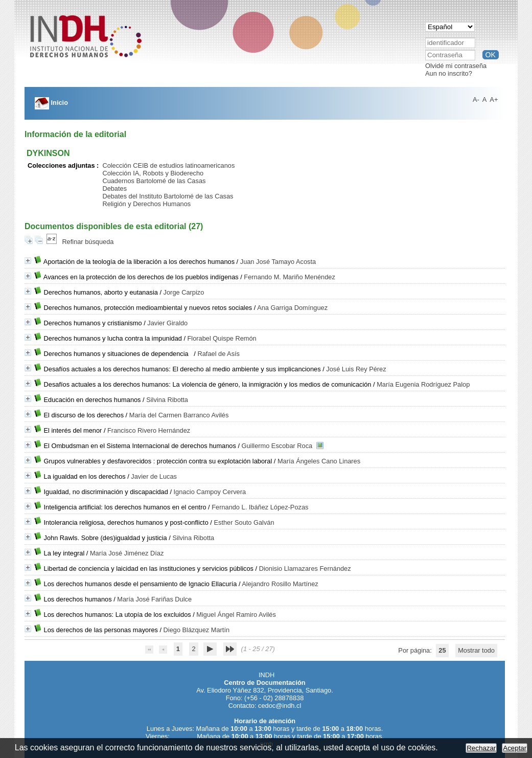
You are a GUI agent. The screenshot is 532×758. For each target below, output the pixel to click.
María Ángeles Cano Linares (319, 461)
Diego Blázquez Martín (196, 630)
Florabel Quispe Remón (222, 338)
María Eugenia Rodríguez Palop (423, 384)
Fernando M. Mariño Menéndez (290, 277)
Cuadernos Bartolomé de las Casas (154, 181)
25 (442, 650)
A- (476, 99)
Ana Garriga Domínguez (292, 308)
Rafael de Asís (218, 354)
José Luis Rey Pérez (356, 369)
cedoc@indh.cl (280, 706)
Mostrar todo (476, 650)
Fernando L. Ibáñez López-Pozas (260, 507)
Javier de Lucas (154, 476)
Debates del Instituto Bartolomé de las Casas (168, 196)
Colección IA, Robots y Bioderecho (153, 173)
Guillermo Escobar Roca (277, 446)
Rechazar (481, 748)
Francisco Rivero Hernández (149, 430)
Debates (114, 188)
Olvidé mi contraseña (456, 66)
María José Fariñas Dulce (154, 599)
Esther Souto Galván (244, 522)
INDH (267, 675)
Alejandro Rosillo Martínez (280, 584)
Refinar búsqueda (88, 242)
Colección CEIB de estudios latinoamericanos (168, 165)
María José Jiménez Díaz (127, 553)
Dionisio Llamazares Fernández (305, 569)
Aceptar (515, 748)
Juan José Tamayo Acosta (278, 262)
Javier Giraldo (167, 323)
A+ (494, 99)
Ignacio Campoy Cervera (210, 492)
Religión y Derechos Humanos (146, 204)
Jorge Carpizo (184, 292)
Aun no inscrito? (449, 73)
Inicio (51, 103)
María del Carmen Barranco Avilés (179, 415)
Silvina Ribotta (167, 400)
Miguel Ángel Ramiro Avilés (236, 615)
